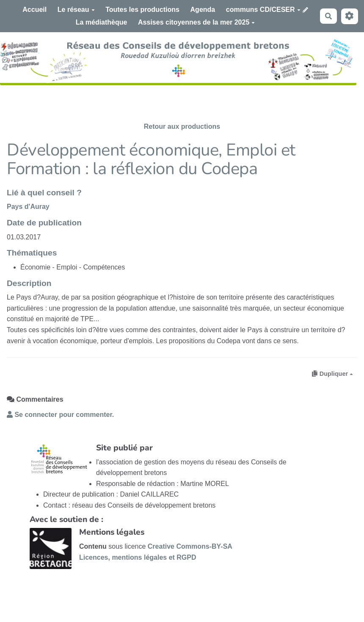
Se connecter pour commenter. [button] (60, 415)
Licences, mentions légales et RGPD (138, 557)
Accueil (34, 10)
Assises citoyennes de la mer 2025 (196, 22)
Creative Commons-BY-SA (190, 546)
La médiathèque (102, 22)
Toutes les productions (142, 10)
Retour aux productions (182, 126)
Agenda (203, 10)
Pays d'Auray (28, 207)
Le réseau (76, 10)
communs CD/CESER (263, 10)
